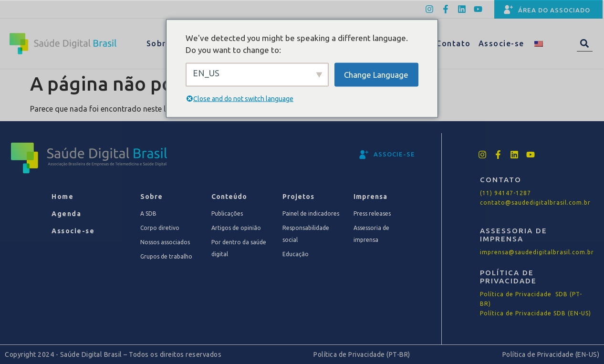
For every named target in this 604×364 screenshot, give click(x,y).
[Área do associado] (509, 10)
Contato (453, 43)
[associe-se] (364, 155)
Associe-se (501, 43)
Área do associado (554, 10)
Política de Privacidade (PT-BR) (362, 354)
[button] (585, 43)
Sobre (165, 43)
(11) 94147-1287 (505, 193)
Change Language (376, 74)
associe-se (394, 154)
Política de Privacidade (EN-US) (551, 354)
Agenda (66, 214)
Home (62, 197)
